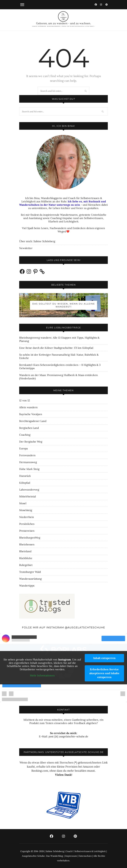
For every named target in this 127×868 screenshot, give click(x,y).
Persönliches (27, 524)
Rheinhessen (27, 544)
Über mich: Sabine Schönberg (37, 241)
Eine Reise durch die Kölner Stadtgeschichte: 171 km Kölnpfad (56, 348)
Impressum (71, 856)
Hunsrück (25, 476)
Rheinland (25, 551)
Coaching (25, 435)
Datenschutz (85, 856)
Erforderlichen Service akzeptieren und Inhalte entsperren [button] (104, 673)
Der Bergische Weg (31, 442)
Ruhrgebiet (26, 565)
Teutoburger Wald (30, 572)
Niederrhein (27, 517)
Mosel (23, 503)
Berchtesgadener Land (33, 421)
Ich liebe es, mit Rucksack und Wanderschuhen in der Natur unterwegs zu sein (62, 203)
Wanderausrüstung (30, 579)
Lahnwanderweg (29, 490)
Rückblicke (26, 558)
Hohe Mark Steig (29, 469)
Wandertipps (27, 586)
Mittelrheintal (28, 496)
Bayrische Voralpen (31, 414)
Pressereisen (27, 531)
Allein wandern (28, 407)
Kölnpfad (25, 483)
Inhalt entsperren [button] (104, 658)
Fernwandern (27, 455)
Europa (23, 448)
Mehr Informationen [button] (42, 676)
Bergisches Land (29, 428)
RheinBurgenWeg (30, 538)
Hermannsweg (28, 462)
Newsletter (26, 248)
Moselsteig (26, 510)
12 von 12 (25, 400)
